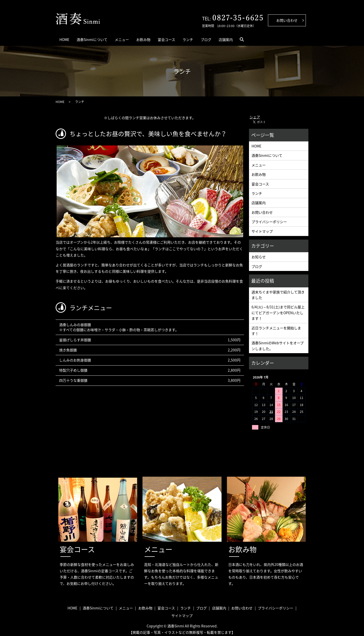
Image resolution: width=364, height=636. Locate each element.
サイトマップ (262, 228)
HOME (68, 38)
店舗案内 (282, 38)
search (304, 38)
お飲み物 (170, 38)
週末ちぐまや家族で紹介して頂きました (278, 291)
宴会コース (200, 38)
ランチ (229, 38)
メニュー (141, 38)
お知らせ (259, 254)
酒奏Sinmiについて (103, 38)
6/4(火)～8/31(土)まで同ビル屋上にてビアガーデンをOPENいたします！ (278, 310)
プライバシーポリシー (269, 219)
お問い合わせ (262, 209)
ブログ (255, 38)
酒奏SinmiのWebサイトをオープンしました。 (278, 343)
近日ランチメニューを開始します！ (276, 327)
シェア (255, 114)
